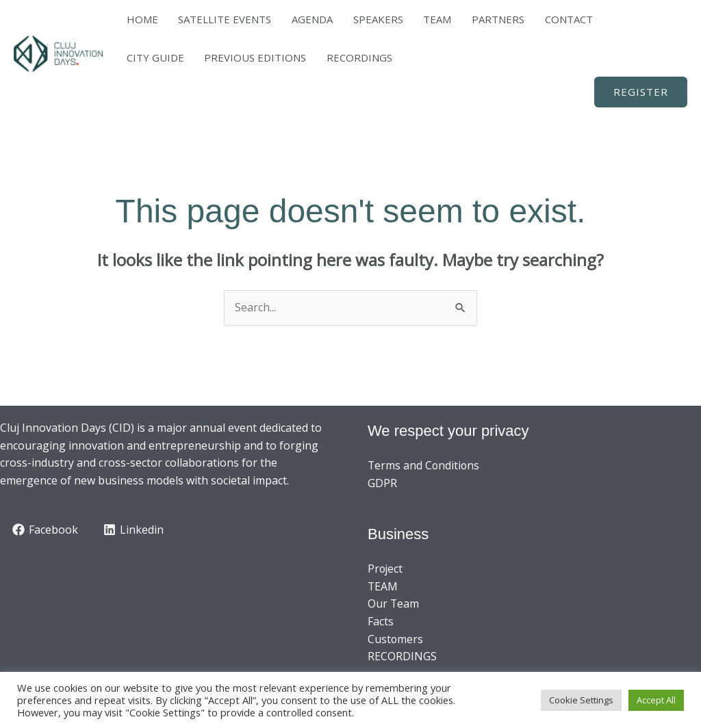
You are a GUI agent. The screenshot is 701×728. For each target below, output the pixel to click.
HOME (136, 19)
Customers (396, 639)
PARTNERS (421, 19)
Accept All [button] (656, 700)
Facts (381, 621)
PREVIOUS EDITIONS (622, 19)
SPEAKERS (329, 19)
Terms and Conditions (424, 465)
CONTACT (477, 19)
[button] (641, 92)
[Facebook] (46, 530)
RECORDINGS (153, 57)
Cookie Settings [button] (581, 700)
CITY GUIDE (536, 19)
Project (386, 569)
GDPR (382, 483)
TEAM (374, 19)
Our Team (394, 603)
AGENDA (277, 19)
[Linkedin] (134, 530)
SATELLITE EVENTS (204, 19)
